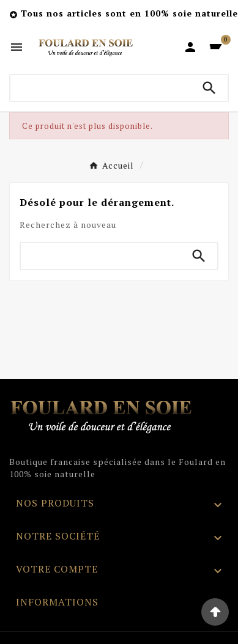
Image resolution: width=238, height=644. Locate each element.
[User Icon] (190, 47)
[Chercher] (101, 88)
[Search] (209, 88)
